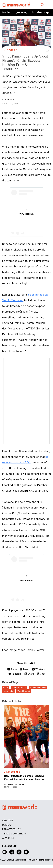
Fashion (7, 12)
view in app (43, 12)
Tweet (24, 669)
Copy (41, 674)
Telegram (15, 674)
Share (12, 669)
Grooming (22, 12)
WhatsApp (39, 669)
